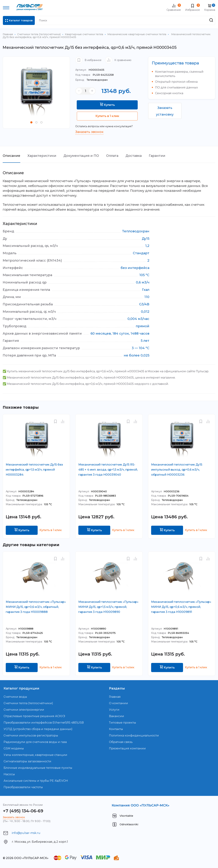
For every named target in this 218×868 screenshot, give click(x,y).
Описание (12, 156)
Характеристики (42, 156)
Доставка (134, 156)
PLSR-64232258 (94, 75)
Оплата (113, 156)
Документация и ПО (82, 156)
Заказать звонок (89, 132)
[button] (31, 122)
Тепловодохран (91, 80)
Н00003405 (90, 70)
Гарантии (157, 156)
